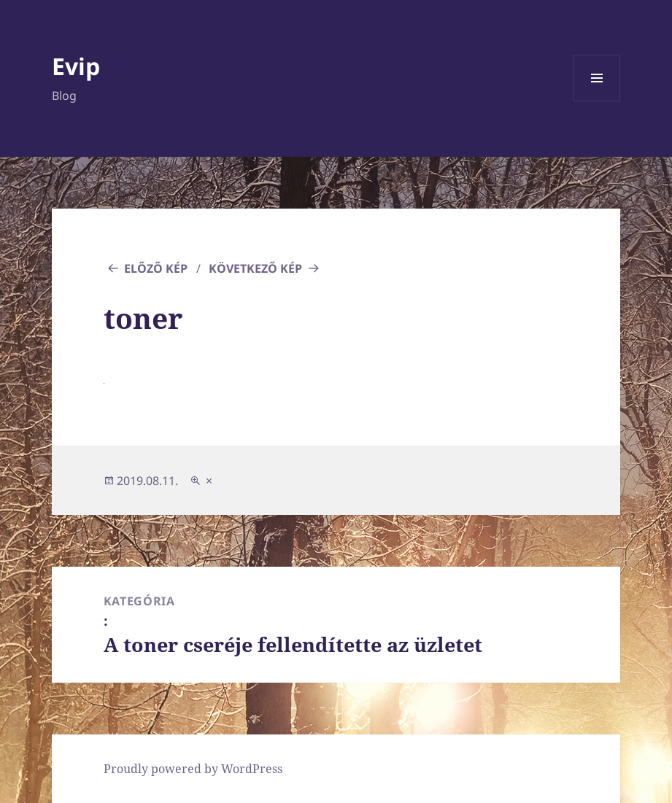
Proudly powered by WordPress (193, 769)
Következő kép (255, 268)
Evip (76, 66)
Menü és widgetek (597, 101)
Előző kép (156, 268)
